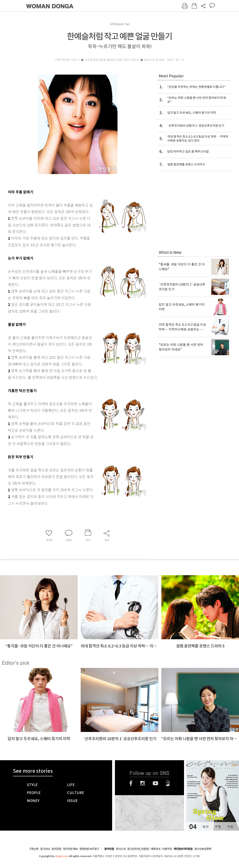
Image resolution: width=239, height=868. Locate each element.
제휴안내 (156, 849)
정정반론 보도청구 (89, 849)
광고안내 (45, 849)
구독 (218, 827)
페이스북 (131, 783)
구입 (230, 827)
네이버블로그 (168, 783)
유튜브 (155, 783)
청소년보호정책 (203, 849)
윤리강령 (56, 849)
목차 (205, 827)
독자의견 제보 (70, 849)
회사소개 (121, 849)
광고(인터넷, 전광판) (138, 849)
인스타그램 (143, 783)
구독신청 (34, 849)
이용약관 (167, 849)
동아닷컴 (109, 849)
